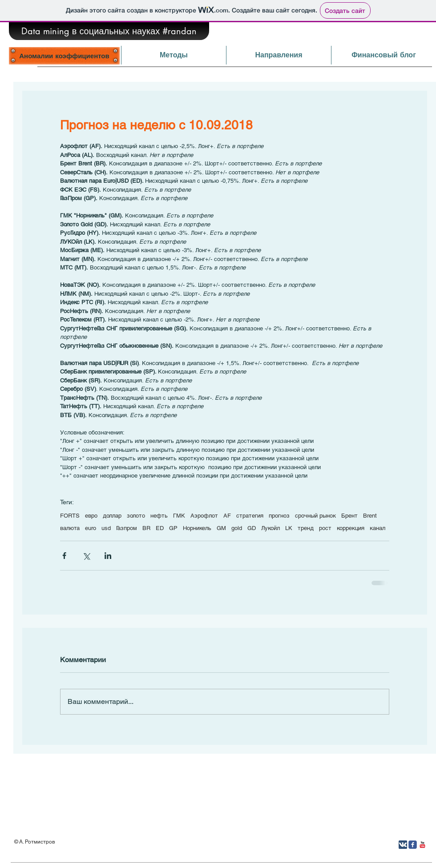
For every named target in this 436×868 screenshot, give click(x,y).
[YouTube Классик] (422, 845)
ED (160, 528)
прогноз (279, 516)
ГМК (179, 516)
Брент (349, 516)
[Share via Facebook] (64, 556)
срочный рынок (315, 516)
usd (106, 528)
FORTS (70, 516)
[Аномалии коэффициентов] (64, 56)
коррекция (351, 528)
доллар (112, 516)
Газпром (127, 528)
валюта (70, 528)
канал (377, 528)
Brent (370, 516)
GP (173, 528)
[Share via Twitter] (86, 556)
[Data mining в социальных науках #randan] (109, 31)
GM (221, 528)
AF (227, 516)
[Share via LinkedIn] (108, 556)
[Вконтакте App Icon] (403, 845)
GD (252, 528)
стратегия (250, 516)
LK (289, 528)
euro (91, 528)
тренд (306, 528)
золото (136, 516)
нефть (159, 516)
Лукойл (270, 528)
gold (237, 528)
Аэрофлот (204, 516)
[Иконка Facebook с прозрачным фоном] (413, 845)
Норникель (197, 528)
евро (91, 516)
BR (146, 528)
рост (325, 528)
